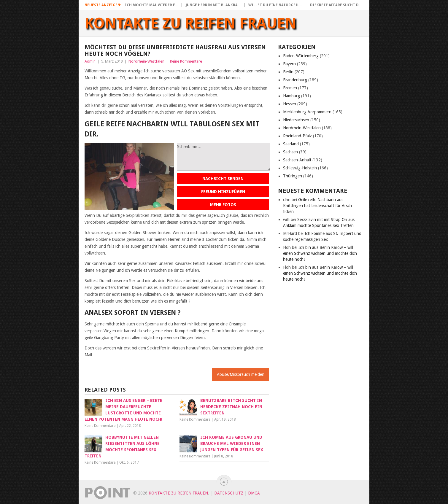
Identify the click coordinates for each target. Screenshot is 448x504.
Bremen (290, 88)
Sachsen (290, 152)
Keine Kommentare (186, 61)
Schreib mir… (224, 157)
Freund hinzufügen (223, 192)
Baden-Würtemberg (301, 56)
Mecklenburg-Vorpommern (307, 112)
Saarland (291, 144)
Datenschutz (229, 493)
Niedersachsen (296, 120)
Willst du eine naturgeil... (275, 5)
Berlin (288, 72)
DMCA (254, 493)
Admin (90, 61)
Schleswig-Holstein (300, 168)
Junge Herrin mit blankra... (213, 5)
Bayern (289, 64)
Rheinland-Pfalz (297, 136)
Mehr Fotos (223, 205)
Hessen (290, 104)
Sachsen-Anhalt (297, 160)
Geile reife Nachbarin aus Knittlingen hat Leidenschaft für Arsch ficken (317, 206)
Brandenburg (295, 80)
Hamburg (291, 96)
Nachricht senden (223, 179)
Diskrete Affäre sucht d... (336, 5)
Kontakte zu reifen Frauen (191, 23)
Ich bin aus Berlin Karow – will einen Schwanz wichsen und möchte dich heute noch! (320, 253)
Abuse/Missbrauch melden (241, 374)
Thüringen (293, 176)
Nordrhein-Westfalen (146, 61)
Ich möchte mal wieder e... (151, 5)
